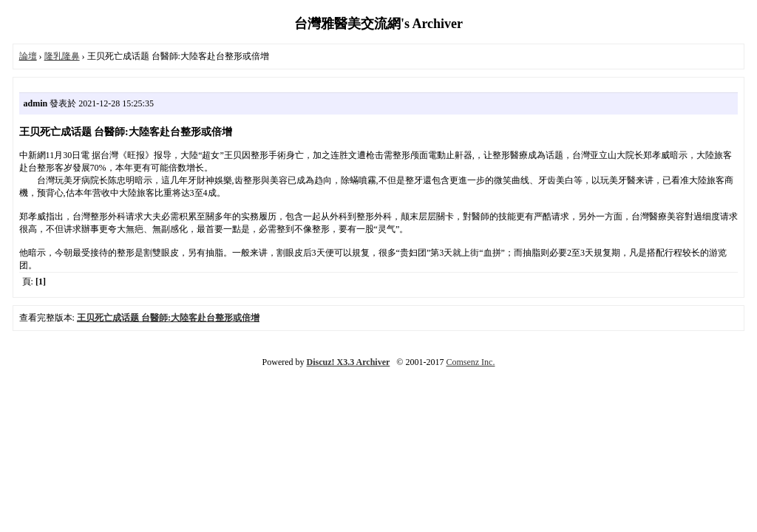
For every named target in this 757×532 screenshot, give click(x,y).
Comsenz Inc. (470, 362)
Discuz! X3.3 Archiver (349, 362)
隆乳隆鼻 (62, 56)
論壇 (28, 56)
